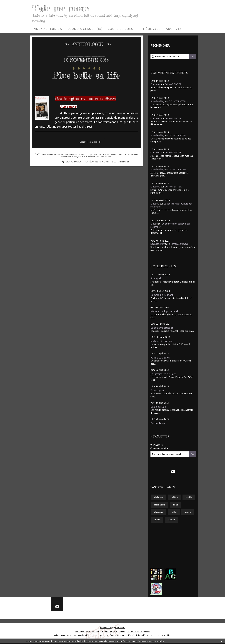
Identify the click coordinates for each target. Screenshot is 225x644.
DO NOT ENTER (173, 84)
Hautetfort (120, 629)
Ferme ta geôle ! (160, 357)
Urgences (105, 162)
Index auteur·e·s (47, 29)
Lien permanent (72, 162)
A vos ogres (157, 390)
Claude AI (155, 84)
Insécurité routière (161, 341)
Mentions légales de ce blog (90, 636)
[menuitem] (47, 29)
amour (172, 520)
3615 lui (122, 154)
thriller (188, 513)
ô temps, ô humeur (179, 244)
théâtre (175, 498)
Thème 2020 (151, 29)
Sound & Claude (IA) (85, 29)
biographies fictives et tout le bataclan (83, 154)
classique (172, 513)
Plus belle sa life (86, 75)
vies (43, 154)
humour (186, 520)
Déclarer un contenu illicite (65, 636)
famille (157, 505)
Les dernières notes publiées (113, 633)
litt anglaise (174, 505)
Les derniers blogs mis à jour (87, 633)
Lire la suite (90, 142)
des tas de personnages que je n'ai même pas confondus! (100, 155)
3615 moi (112, 154)
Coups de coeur (122, 29)
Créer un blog (106, 629)
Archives (174, 29)
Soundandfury (158, 101)
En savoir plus (158, 641)
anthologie (53, 154)
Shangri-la (156, 278)
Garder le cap (158, 423)
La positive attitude (162, 328)
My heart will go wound (164, 311)
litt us (157, 513)
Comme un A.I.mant (162, 295)
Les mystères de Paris (164, 374)
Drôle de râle (158, 407)
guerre (157, 520)
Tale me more (63, 8)
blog (169, 636)
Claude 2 (155, 204)
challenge (159, 498)
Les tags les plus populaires (138, 633)
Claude (154, 224)
